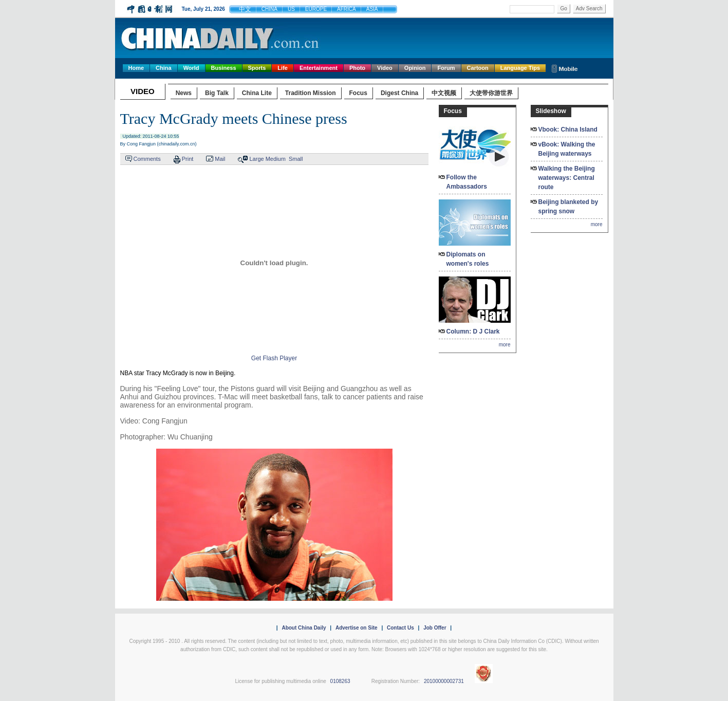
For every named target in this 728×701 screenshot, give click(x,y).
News (184, 93)
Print (188, 159)
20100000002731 (444, 681)
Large (256, 159)
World (191, 68)
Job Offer (435, 628)
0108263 (340, 681)
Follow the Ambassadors (467, 182)
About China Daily (304, 628)
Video (385, 68)
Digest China (399, 93)
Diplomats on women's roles (468, 259)
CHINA (269, 9)
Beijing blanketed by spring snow (568, 207)
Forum (446, 68)
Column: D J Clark (473, 331)
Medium (276, 159)
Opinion (415, 68)
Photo (357, 68)
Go (563, 8)
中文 (245, 9)
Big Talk (217, 93)
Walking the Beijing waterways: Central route (567, 178)
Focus (358, 93)
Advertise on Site (357, 628)
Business (224, 68)
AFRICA (347, 9)
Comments (147, 159)
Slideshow (551, 111)
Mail (220, 159)
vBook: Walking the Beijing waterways (567, 149)
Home (136, 68)
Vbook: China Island (568, 130)
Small (296, 159)
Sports (257, 68)
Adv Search (589, 8)
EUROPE (316, 9)
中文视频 (444, 93)
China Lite (257, 93)
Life (283, 68)
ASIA (372, 9)
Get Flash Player (274, 358)
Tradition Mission (311, 93)
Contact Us (400, 628)
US (291, 9)
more (505, 345)
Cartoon (478, 68)
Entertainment (319, 68)
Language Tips (520, 68)
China (164, 68)
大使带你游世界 (491, 93)
